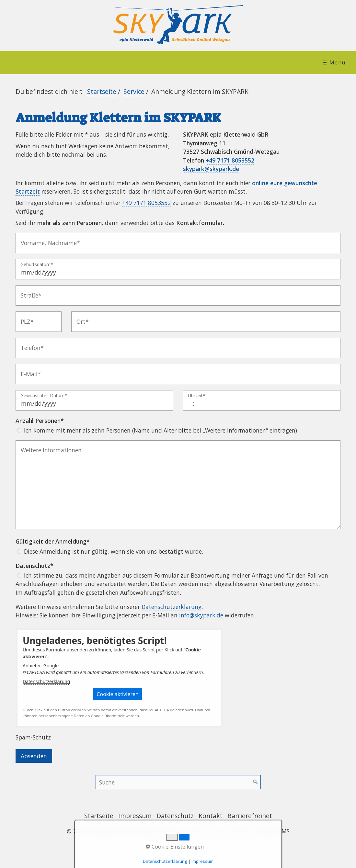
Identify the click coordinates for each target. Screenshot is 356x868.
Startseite (102, 91)
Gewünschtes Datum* (44, 396)
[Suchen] (256, 782)
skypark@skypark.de (211, 169)
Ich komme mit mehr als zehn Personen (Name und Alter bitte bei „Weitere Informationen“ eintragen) (161, 430)
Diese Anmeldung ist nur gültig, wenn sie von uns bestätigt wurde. (114, 551)
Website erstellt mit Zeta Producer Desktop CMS (225, 831)
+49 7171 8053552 (230, 160)
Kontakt (211, 816)
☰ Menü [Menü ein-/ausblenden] (334, 62)
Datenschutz (175, 816)
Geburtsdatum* (37, 265)
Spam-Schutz (33, 737)
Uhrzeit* (197, 396)
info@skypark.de (201, 615)
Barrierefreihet (250, 816)
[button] (117, 694)
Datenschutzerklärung (172, 607)
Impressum (135, 816)
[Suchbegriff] (178, 782)
